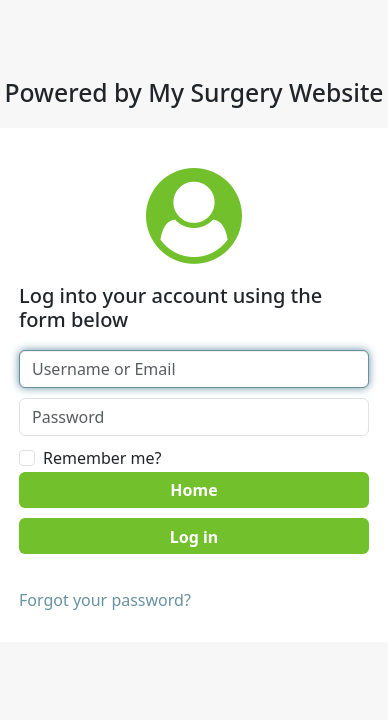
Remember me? (102, 458)
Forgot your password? (105, 600)
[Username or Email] (194, 369)
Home (193, 490)
